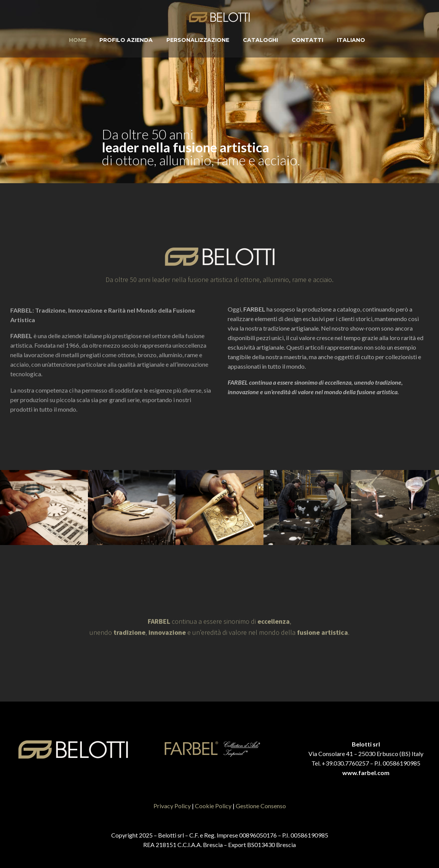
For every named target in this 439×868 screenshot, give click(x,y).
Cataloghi (260, 40)
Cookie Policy (213, 806)
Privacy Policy (172, 806)
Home (78, 40)
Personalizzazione (198, 40)
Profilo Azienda (126, 40)
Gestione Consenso (261, 806)
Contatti (307, 40)
